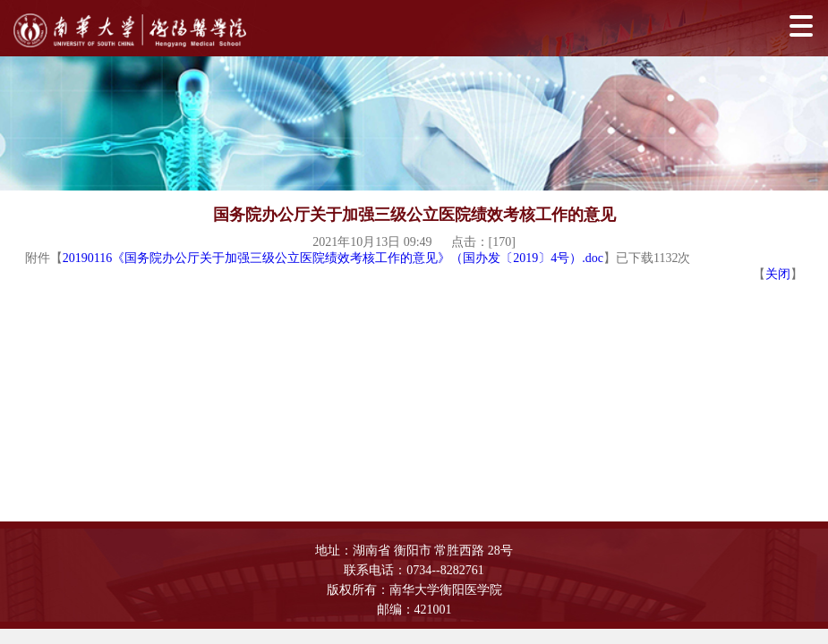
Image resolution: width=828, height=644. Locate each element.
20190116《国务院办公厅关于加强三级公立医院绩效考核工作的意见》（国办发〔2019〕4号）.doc (333, 258)
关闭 (778, 274)
